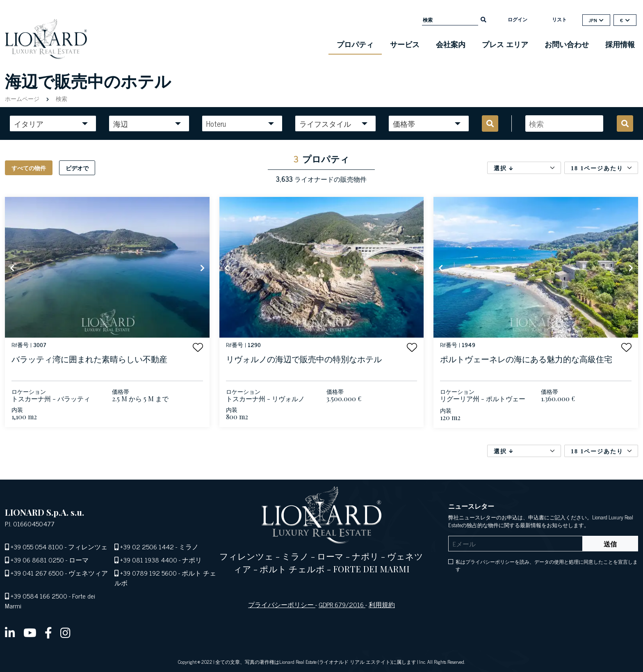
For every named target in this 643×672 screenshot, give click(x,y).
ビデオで (77, 168)
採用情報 (620, 44)
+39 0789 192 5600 (148, 573)
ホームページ (23, 98)
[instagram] (65, 632)
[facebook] (48, 632)
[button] (198, 347)
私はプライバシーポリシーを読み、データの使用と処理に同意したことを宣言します (547, 565)
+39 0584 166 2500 (39, 596)
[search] (483, 19)
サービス (405, 44)
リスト (559, 19)
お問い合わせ (567, 44)
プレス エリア (505, 44)
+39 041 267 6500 (37, 573)
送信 (610, 544)
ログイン (518, 19)
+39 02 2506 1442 (147, 546)
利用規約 (382, 604)
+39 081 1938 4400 (149, 560)
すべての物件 (29, 168)
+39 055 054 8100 (37, 546)
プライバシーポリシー (282, 604)
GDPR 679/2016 (342, 604)
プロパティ (355, 44)
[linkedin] (10, 632)
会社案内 (451, 44)
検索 (61, 98)
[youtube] (30, 632)
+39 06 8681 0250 (37, 560)
